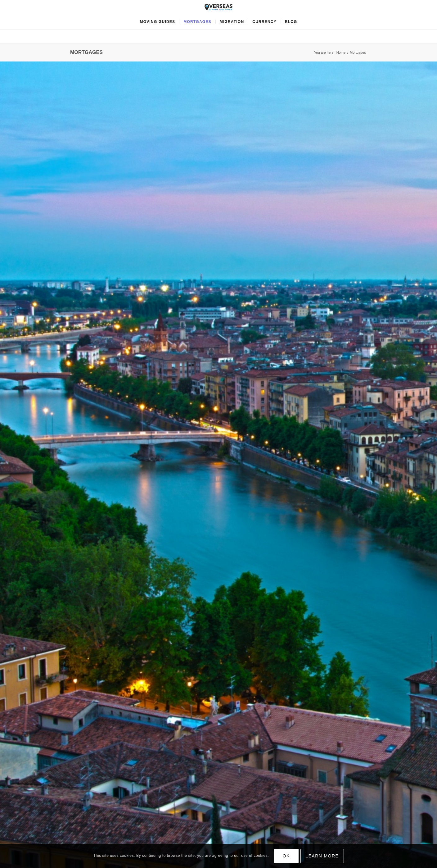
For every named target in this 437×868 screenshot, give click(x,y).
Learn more (322, 856)
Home (341, 52)
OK (286, 856)
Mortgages (86, 52)
